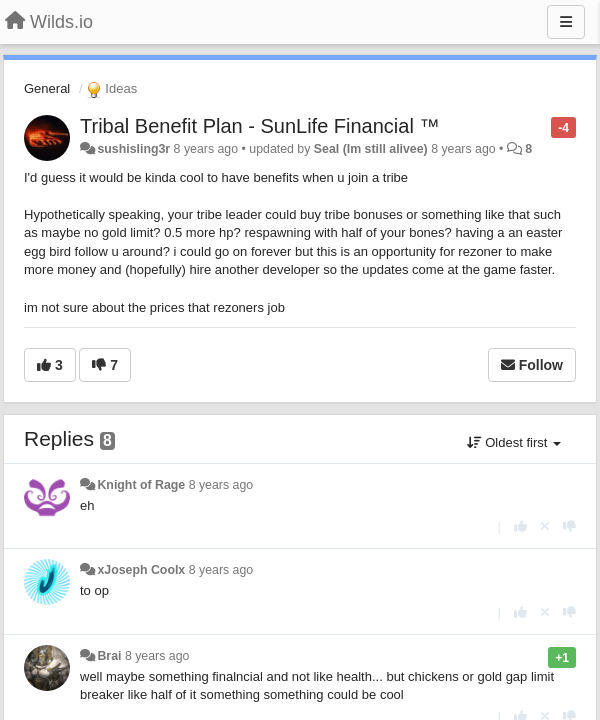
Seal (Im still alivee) (371, 149)
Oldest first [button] (514, 442)
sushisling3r (133, 149)
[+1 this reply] (520, 526)
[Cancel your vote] (545, 526)
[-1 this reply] (569, 526)
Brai (109, 656)
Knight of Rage (141, 485)
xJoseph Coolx (141, 570)
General (47, 88)
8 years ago (221, 485)
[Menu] (566, 22)
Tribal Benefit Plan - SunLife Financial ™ (259, 126)
